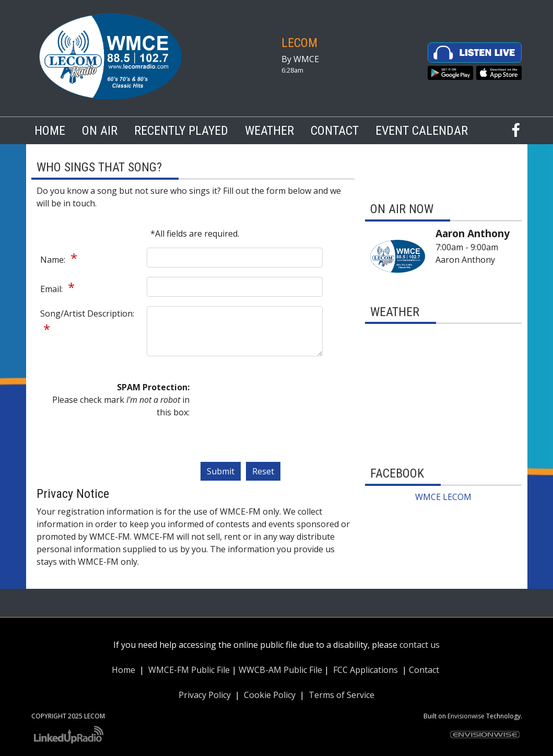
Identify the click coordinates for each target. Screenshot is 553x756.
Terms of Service (342, 695)
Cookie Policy (270, 695)
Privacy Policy (205, 695)
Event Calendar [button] (422, 131)
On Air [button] (100, 131)
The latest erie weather (443, 443)
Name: (54, 260)
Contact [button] (335, 131)
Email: (52, 289)
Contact (424, 670)
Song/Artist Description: (87, 313)
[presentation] (243, 418)
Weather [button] (269, 131)
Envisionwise (466, 716)
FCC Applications (366, 670)
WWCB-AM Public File (280, 670)
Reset (263, 471)
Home (50, 131)
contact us (420, 645)
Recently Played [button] (181, 131)
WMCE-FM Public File (189, 670)
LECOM (299, 43)
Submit (221, 471)
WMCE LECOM (443, 497)
